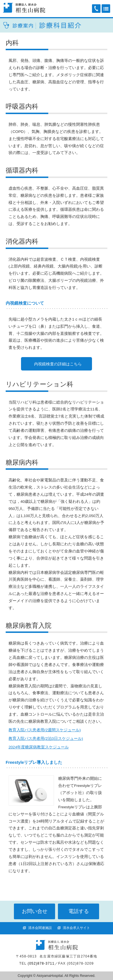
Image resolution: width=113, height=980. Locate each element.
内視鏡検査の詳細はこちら (58, 364)
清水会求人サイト (76, 928)
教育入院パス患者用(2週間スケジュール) (45, 730)
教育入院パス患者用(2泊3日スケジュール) (46, 739)
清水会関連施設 (40, 928)
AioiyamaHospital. (50, 976)
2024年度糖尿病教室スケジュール (39, 747)
